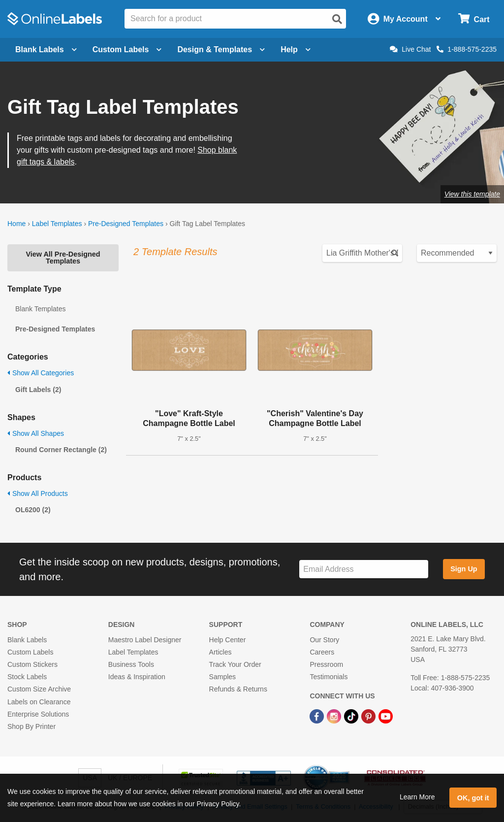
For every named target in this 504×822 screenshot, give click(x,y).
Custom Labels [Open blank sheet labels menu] (127, 49)
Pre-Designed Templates (126, 224)
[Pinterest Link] (369, 716)
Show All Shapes (36, 433)
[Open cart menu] (474, 19)
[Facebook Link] (318, 716)
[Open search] (337, 19)
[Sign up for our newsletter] (364, 569)
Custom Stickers (32, 664)
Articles (220, 652)
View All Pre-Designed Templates (63, 258)
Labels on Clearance (39, 702)
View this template (472, 194)
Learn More (417, 797)
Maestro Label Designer (145, 640)
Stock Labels (27, 677)
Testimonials (329, 677)
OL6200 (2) (33, 510)
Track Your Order (235, 664)
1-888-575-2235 (467, 49)
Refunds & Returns (238, 689)
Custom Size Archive (39, 689)
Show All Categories (41, 373)
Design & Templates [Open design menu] (221, 49)
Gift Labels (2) (38, 390)
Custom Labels (30, 652)
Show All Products (38, 493)
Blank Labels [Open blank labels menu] (46, 49)
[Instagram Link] (335, 716)
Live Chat (410, 49)
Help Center (228, 640)
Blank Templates (40, 309)
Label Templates (57, 224)
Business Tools (131, 664)
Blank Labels (27, 640)
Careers (322, 652)
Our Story (324, 640)
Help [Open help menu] (296, 49)
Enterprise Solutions (38, 714)
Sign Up (464, 569)
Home (16, 224)
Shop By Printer (31, 726)
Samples (222, 677)
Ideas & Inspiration (137, 677)
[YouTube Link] (386, 716)
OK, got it (473, 798)
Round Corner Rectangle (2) (61, 450)
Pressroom (326, 664)
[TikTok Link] (352, 716)
